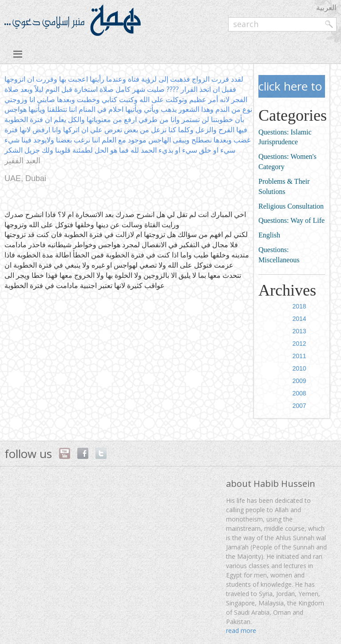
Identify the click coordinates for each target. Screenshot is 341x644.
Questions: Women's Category (287, 162)
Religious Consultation (291, 206)
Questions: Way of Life (291, 220)
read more (241, 630)
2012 (299, 344)
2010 (299, 368)
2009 (299, 381)
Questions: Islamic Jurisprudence (285, 137)
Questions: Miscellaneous (279, 255)
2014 (299, 319)
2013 (299, 331)
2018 (299, 306)
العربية (326, 7)
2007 (299, 406)
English (269, 235)
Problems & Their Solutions (284, 186)
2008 (299, 393)
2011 (299, 356)
